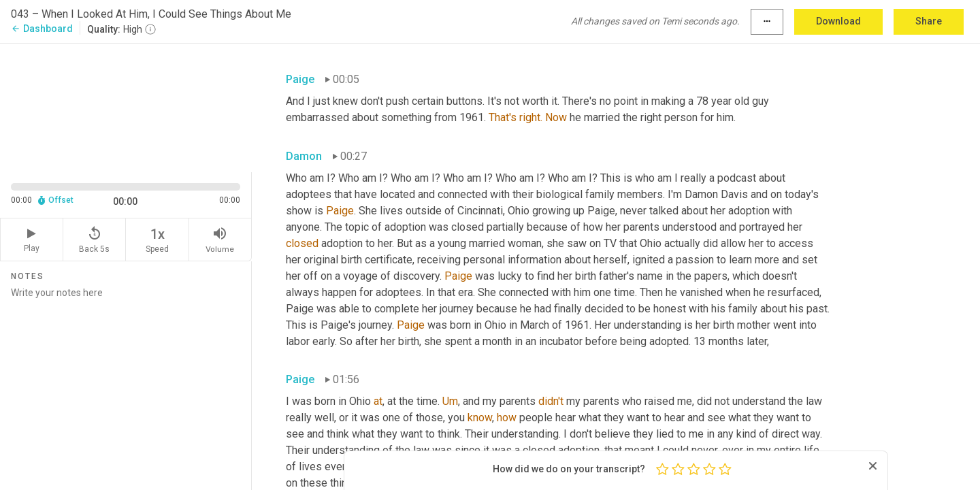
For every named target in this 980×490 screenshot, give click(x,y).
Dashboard (42, 29)
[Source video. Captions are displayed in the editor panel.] (126, 107)
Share (929, 21)
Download (838, 21)
